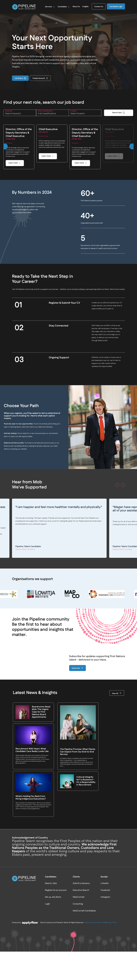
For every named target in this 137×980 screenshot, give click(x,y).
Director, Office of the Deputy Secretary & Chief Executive (19, 133)
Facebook (105, 890)
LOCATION (74, 111)
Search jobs (117, 113)
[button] (5, 146)
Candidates (64, 7)
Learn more (13, 163)
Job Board (20, 78)
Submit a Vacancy (81, 883)
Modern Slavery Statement (95, 923)
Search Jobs (51, 883)
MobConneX (79, 897)
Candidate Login (116, 7)
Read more (73, 537)
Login (47, 904)
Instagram (105, 897)
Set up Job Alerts (53, 897)
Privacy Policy (111, 923)
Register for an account (56, 890)
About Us (76, 7)
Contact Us (99, 7)
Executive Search (81, 890)
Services (50, 7)
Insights (85, 7)
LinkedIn (105, 883)
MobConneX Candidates (84, 911)
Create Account (40, 78)
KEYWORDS (9, 111)
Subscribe (77, 668)
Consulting (78, 904)
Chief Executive (48, 129)
